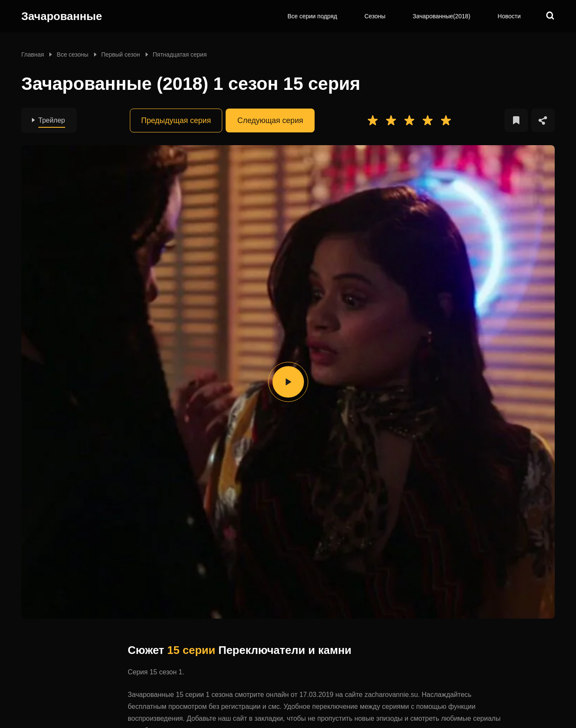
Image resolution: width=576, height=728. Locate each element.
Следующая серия (270, 120)
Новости (509, 16)
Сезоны (375, 16)
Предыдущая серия (176, 120)
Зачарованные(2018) (441, 16)
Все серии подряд (312, 16)
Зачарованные (62, 16)
